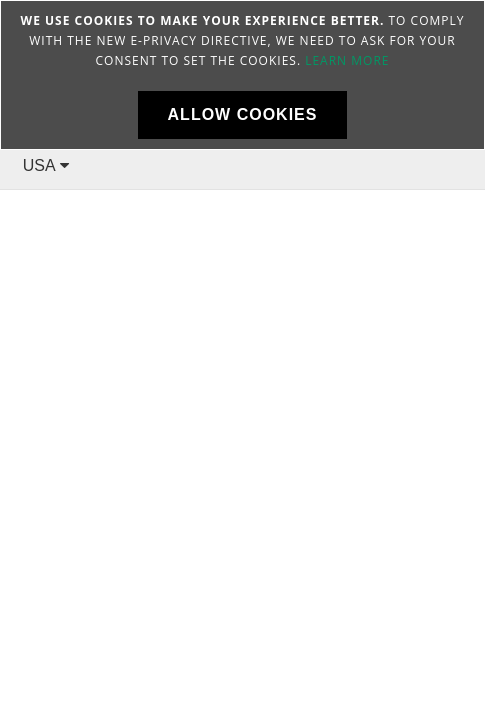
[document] (242, 75)
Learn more (347, 60)
